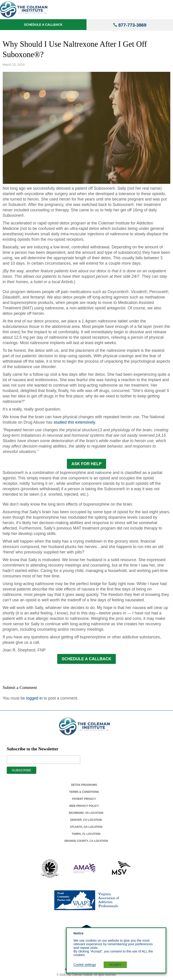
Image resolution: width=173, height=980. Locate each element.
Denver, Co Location (86, 820)
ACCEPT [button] (115, 965)
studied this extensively (74, 422)
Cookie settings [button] (85, 965)
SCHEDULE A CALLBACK (87, 659)
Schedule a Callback (43, 25)
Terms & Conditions (84, 792)
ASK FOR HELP (86, 464)
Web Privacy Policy (84, 806)
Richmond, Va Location (86, 813)
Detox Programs (84, 785)
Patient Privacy (84, 799)
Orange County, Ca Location (86, 841)
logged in (34, 698)
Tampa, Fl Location (86, 834)
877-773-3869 (132, 25)
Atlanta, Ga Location (86, 827)
